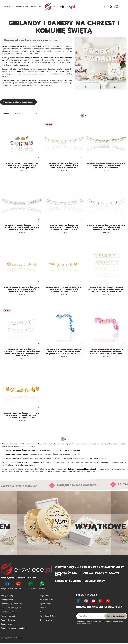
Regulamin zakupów (9, 616)
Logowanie (44, 596)
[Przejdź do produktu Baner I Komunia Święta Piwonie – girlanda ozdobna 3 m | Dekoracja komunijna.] (106, 141)
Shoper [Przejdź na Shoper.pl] (18, 638)
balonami (72, 470)
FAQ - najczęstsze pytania (11, 608)
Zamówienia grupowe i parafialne (14, 629)
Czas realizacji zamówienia (11, 604)
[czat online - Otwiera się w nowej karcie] (19, 586)
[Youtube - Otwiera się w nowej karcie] (94, 602)
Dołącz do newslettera (116, 617)
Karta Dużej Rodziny (48, 616)
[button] (110, 7)
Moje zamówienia (47, 600)
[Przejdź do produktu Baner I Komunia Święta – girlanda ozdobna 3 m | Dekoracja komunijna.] (64, 141)
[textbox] (26, 114)
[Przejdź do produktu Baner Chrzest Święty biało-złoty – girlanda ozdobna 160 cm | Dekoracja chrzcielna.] (106, 265)
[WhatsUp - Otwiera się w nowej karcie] (42, 586)
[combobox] (26, 114)
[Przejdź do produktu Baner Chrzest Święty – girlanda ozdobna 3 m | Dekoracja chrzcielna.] (64, 203)
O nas (42, 612)
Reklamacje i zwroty (9, 620)
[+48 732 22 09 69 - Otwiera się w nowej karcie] (31, 586)
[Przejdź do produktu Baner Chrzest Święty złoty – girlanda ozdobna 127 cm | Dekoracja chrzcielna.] (22, 391)
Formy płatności (7, 600)
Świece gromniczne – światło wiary (80, 582)
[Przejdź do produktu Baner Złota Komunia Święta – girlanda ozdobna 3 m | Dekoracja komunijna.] (22, 265)
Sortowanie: (6, 114)
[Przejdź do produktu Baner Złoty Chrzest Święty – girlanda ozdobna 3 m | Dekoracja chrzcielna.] (64, 265)
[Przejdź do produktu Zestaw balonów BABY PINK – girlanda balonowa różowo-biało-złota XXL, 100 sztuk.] (106, 327)
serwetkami (91, 470)
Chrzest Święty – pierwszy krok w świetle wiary (90, 568)
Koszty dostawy (7, 596)
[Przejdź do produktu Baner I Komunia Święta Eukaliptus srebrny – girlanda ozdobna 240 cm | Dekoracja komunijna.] (22, 327)
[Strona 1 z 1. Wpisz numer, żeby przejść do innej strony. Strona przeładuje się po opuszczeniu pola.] (82, 116)
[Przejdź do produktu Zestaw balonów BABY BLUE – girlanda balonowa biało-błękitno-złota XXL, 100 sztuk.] (64, 327)
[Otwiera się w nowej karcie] (101, 602)
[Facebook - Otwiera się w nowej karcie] (79, 602)
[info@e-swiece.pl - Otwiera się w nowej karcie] (7, 586)
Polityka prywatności (9, 612)
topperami (81, 470)
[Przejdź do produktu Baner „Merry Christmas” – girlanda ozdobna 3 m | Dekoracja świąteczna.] (22, 141)
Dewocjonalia (46, 620)
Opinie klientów (46, 604)
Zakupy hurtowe (7, 625)
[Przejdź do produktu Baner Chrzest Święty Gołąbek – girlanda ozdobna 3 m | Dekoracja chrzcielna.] (106, 203)
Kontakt (43, 608)
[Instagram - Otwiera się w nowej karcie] (86, 602)
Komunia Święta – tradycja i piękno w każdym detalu (87, 575)
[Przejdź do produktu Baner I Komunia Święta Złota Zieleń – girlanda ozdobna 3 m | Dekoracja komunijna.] (22, 203)
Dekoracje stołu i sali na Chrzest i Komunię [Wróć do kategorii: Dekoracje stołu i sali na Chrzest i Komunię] (18, 102)
